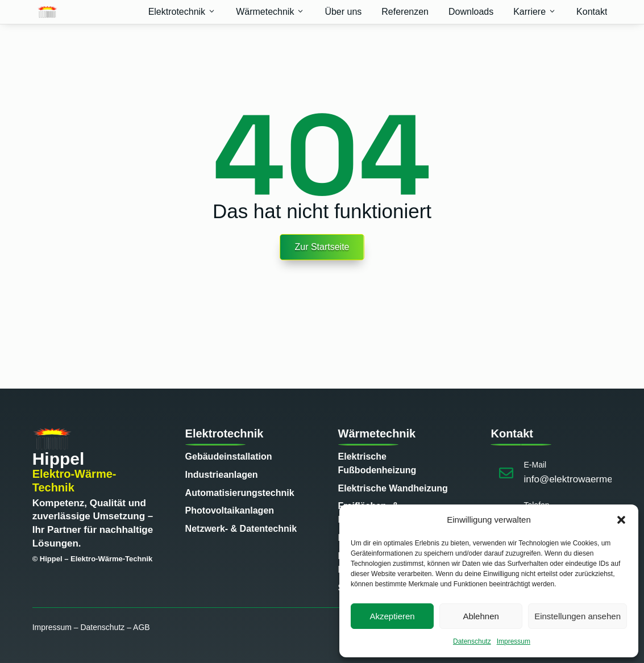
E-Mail (535, 465)
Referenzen (405, 12)
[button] (621, 520)
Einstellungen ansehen (577, 616)
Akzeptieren (392, 616)
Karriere (535, 12)
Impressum (514, 641)
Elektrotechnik (182, 12)
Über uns (343, 12)
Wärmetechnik (270, 12)
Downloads (471, 12)
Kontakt (592, 12)
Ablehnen (481, 616)
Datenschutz (472, 641)
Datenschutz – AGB (115, 627)
